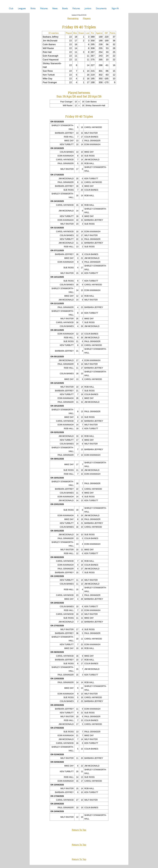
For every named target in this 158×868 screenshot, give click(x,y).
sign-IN (115, 8)
